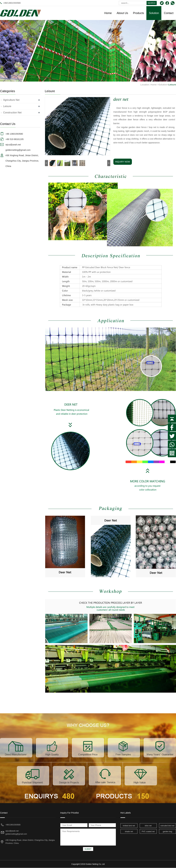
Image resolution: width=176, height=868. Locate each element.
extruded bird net (167, 826)
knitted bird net (129, 826)
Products (138, 13)
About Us (122, 13)
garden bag (167, 832)
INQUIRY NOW (123, 162)
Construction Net (12, 113)
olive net (148, 826)
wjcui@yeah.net (12, 831)
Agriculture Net (11, 100)
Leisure (172, 85)
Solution (154, 13)
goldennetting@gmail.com (16, 834)
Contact (169, 13)
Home (108, 13)
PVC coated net (148, 832)
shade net (129, 832)
